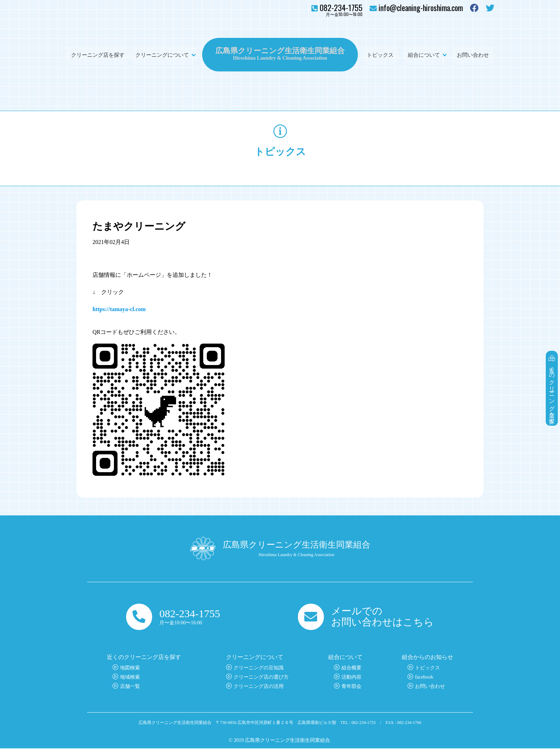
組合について (424, 55)
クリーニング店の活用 (259, 687)
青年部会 (351, 687)
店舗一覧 (130, 687)
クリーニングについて (162, 55)
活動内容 (351, 678)
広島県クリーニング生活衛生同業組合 (280, 50)
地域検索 (130, 678)
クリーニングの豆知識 (259, 668)
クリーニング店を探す (98, 55)
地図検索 (130, 668)
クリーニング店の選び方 (261, 678)
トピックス (380, 55)
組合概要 (351, 668)
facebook (424, 678)
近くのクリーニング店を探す (552, 385)
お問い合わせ (473, 55)
